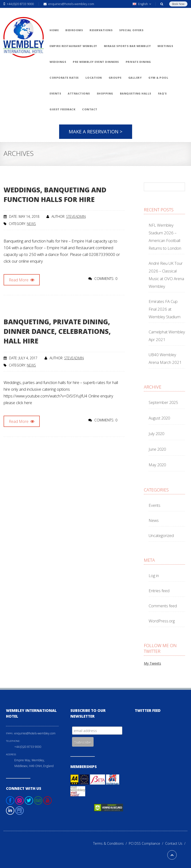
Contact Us (176, 843)
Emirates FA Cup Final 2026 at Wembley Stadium (165, 309)
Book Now (178, 4)
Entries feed (159, 591)
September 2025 (163, 402)
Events (154, 505)
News (31, 224)
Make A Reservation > (96, 132)
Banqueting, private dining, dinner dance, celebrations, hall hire (57, 331)
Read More (22, 280)
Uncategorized (161, 535)
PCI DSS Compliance (147, 843)
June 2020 (157, 449)
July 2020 (156, 434)
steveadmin (76, 216)
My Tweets (152, 663)
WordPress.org (162, 621)
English (142, 4)
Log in (154, 576)
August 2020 (159, 418)
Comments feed (163, 606)
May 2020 (157, 465)
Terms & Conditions (111, 843)
